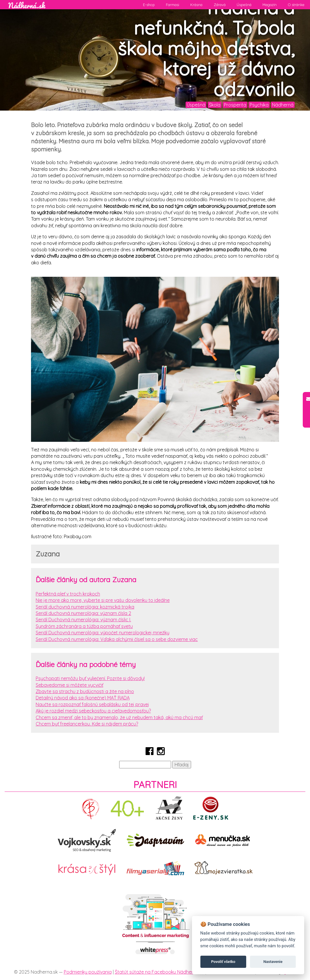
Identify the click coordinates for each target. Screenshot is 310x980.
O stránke (296, 5)
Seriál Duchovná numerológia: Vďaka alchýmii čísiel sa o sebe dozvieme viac (117, 639)
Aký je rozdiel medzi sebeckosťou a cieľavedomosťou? (93, 711)
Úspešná (244, 5)
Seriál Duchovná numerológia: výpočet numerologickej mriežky (103, 633)
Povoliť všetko (223, 962)
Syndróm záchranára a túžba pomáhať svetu (84, 626)
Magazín (270, 5)
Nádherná (283, 105)
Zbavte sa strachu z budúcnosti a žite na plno (85, 691)
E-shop (149, 5)
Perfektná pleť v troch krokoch (68, 594)
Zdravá (220, 5)
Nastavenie (273, 962)
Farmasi (173, 5)
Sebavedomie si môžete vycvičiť (69, 685)
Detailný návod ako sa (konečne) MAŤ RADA (83, 698)
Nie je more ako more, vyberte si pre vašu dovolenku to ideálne (103, 600)
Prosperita (235, 105)
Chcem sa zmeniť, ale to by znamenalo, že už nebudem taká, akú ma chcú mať (119, 717)
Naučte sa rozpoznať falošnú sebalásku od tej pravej (92, 704)
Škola (215, 105)
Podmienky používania (88, 972)
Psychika (259, 105)
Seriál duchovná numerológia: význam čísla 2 (83, 613)
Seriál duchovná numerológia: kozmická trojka (85, 607)
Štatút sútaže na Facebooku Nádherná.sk (159, 972)
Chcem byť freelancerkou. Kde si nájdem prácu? (87, 724)
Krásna (196, 5)
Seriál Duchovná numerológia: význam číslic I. (83, 620)
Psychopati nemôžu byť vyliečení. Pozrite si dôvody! (90, 678)
